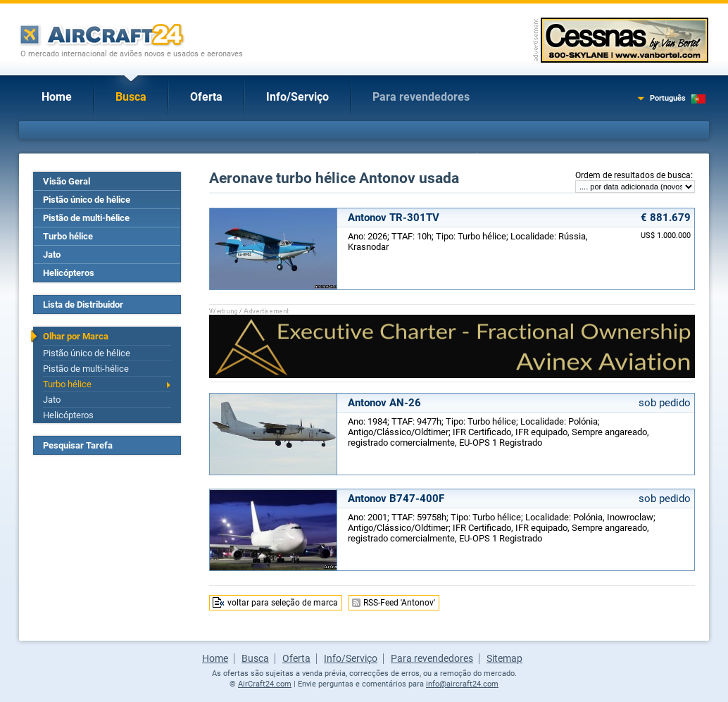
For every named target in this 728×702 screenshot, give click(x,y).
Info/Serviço (297, 97)
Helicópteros (69, 273)
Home (57, 97)
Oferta (206, 97)
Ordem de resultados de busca (633, 175)
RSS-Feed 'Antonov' (399, 603)
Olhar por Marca (76, 336)
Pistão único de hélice (87, 200)
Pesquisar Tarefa (78, 445)
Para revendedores (421, 97)
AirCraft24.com (265, 684)
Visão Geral (67, 181)
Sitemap (504, 658)
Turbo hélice (68, 236)
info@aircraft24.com (462, 684)
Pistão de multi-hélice (86, 218)
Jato (52, 255)
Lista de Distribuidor (83, 305)
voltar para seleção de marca (283, 603)
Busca (131, 97)
